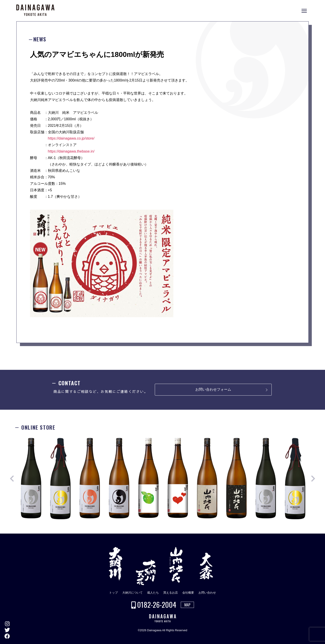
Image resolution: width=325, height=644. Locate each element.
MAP (187, 605)
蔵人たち (153, 593)
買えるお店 (171, 593)
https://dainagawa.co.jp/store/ (71, 138)
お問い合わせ (207, 593)
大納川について (132, 593)
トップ (113, 593)
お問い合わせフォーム (213, 389)
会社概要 (188, 593)
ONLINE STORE (320, 325)
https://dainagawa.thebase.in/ (71, 151)
